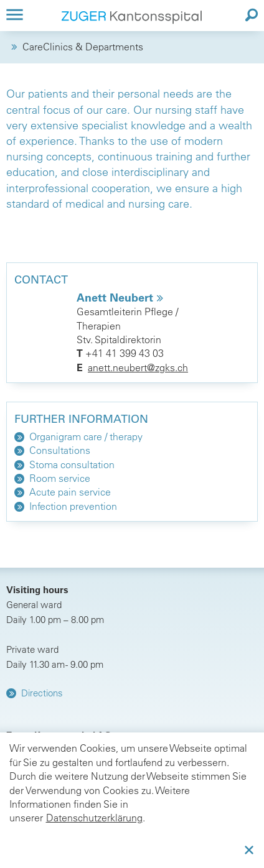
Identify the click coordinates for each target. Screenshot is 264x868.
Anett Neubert (116, 298)
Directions (42, 693)
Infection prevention (73, 506)
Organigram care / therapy (86, 436)
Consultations (60, 450)
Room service (60, 478)
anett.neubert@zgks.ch (138, 367)
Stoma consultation (72, 464)
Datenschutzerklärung (94, 818)
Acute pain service (70, 492)
